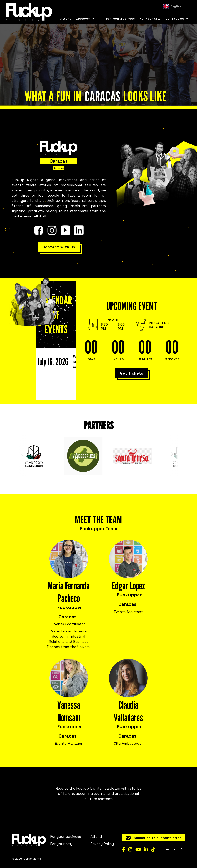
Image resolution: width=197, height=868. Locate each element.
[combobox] (176, 6)
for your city (150, 19)
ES (171, 12)
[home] (29, 12)
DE (178, 12)
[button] (85, 19)
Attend (66, 19)
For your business (121, 19)
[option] (171, 12)
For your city (61, 844)
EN (164, 12)
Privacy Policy (102, 844)
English (172, 6)
